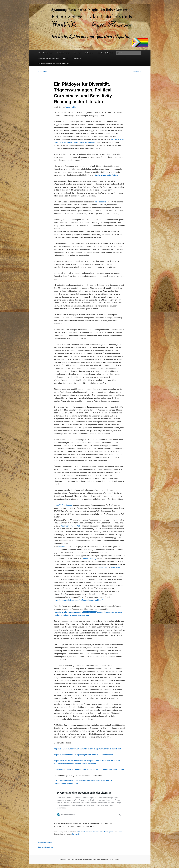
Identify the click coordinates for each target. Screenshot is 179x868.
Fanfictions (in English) (105, 53)
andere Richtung (89, 559)
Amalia (120, 832)
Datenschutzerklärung (46, 847)
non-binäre (116, 567)
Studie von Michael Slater (71, 526)
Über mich (77, 53)
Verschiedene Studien (64, 505)
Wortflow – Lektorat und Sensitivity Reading (54, 63)
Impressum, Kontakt (45, 842)
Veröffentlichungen (63, 53)
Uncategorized (109, 832)
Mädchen (103, 567)
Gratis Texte (89, 53)
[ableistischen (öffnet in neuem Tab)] (101, 202)
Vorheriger (42, 71)
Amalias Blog (77, 58)
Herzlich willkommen (46, 53)
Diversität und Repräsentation (49, 58)
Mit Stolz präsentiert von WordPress (107, 859)
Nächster (137, 71)
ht (89, 770)
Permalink (76, 834)
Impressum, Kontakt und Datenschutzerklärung (76, 859)
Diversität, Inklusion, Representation (91, 832)
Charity (66, 58)
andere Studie (64, 547)
